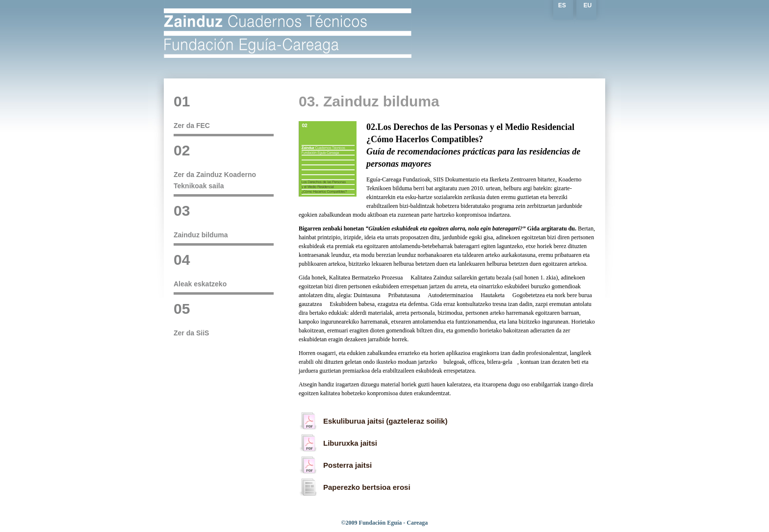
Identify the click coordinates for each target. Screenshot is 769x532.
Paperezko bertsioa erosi (367, 487)
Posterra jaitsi (347, 465)
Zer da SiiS (224, 319)
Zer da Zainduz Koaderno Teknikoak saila (224, 166)
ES (562, 5)
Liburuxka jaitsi (350, 443)
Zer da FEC (224, 112)
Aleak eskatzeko (224, 270)
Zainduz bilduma (224, 221)
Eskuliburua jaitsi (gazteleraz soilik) (385, 421)
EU (588, 5)
